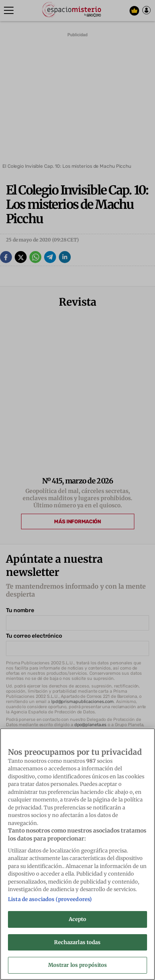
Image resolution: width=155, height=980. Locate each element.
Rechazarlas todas (77, 942)
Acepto (78, 919)
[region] (77, 854)
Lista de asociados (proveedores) (50, 899)
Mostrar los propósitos (78, 965)
